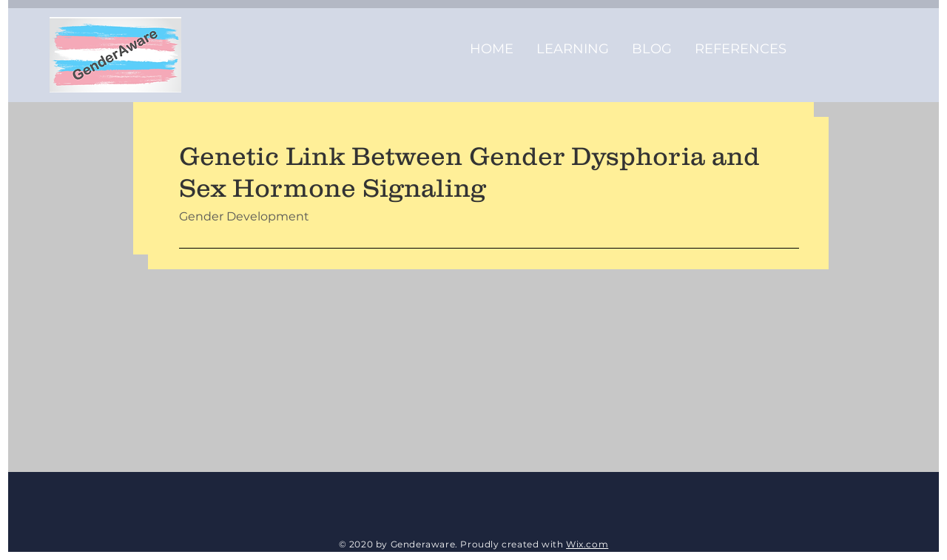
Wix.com (587, 544)
